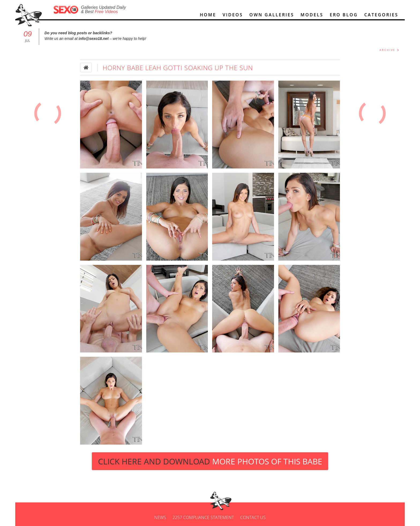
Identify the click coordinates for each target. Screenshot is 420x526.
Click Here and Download (210, 461)
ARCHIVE (387, 50)
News (160, 517)
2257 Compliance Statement (203, 517)
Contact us (253, 517)
